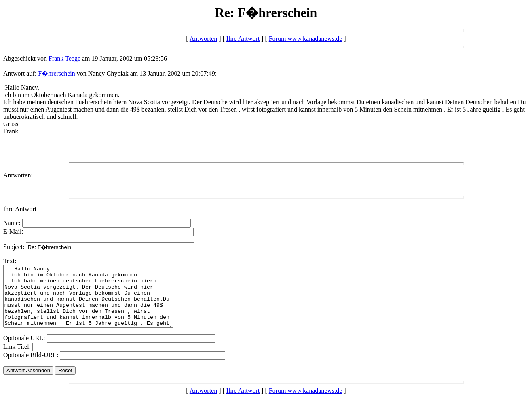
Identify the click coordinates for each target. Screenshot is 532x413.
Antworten (203, 39)
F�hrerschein (57, 73)
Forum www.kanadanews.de (306, 39)
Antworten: (18, 175)
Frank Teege (64, 58)
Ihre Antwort (243, 39)
